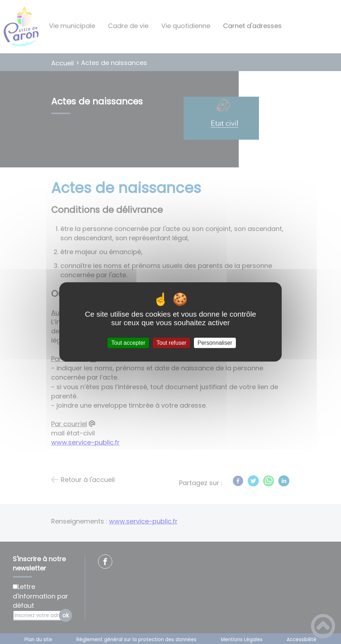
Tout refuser (171, 343)
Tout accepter (128, 343)
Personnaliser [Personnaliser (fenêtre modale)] (215, 343)
